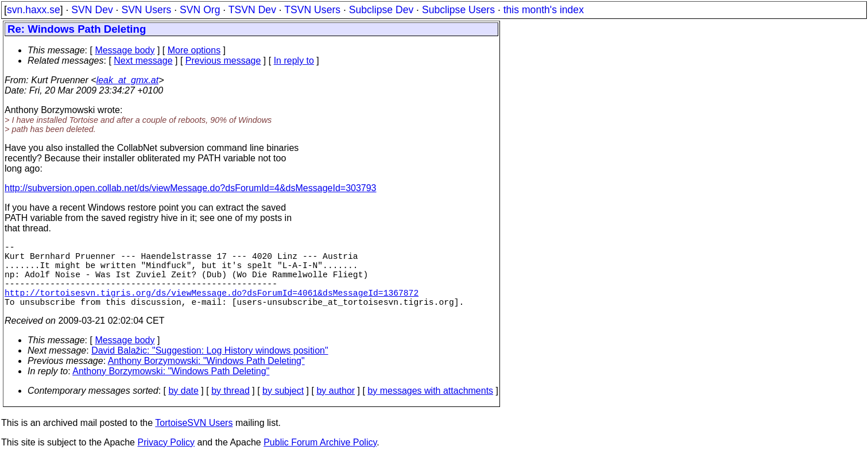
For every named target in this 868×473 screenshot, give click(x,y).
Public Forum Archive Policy (320, 458)
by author (336, 407)
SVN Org (200, 10)
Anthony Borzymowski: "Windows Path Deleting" (206, 377)
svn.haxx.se (34, 10)
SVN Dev (92, 10)
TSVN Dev (252, 10)
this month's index (544, 10)
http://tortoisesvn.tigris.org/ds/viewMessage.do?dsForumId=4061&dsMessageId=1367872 (212, 306)
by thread (230, 407)
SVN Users (146, 10)
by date (183, 407)
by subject (283, 407)
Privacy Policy (166, 458)
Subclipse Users (458, 10)
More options (194, 50)
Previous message (223, 61)
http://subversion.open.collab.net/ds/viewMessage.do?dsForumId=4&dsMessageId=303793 (191, 188)
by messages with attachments (430, 407)
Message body (125, 50)
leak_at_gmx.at (128, 80)
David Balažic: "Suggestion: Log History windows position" (210, 367)
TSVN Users (312, 10)
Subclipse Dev (381, 10)
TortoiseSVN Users (194, 439)
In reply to (294, 61)
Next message (143, 61)
